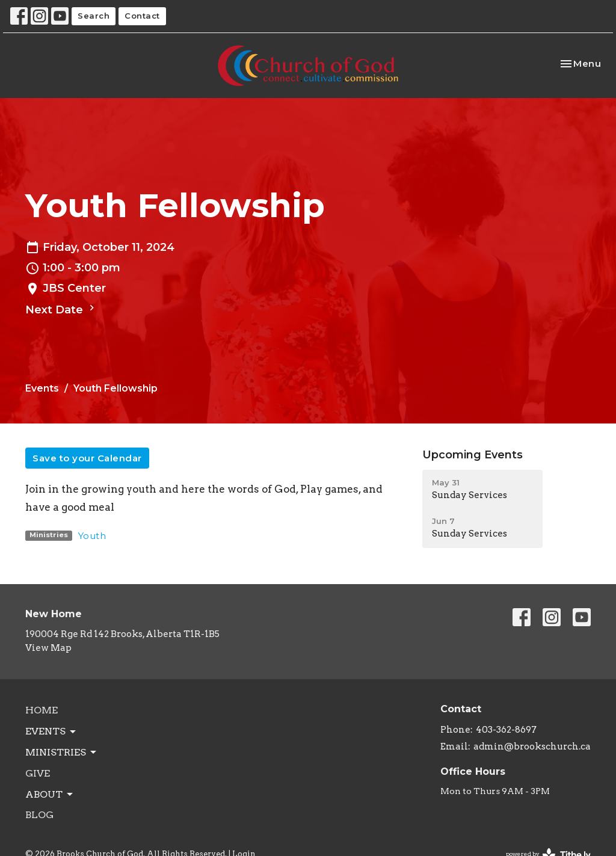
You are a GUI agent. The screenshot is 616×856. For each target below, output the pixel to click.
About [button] (50, 795)
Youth (92, 536)
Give (38, 773)
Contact (142, 16)
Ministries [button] (62, 753)
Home (42, 710)
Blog (39, 815)
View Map (48, 648)
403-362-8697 (506, 730)
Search (94, 16)
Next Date (61, 309)
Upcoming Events (473, 455)
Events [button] (51, 731)
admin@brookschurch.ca (532, 747)
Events (42, 388)
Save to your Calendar (87, 458)
